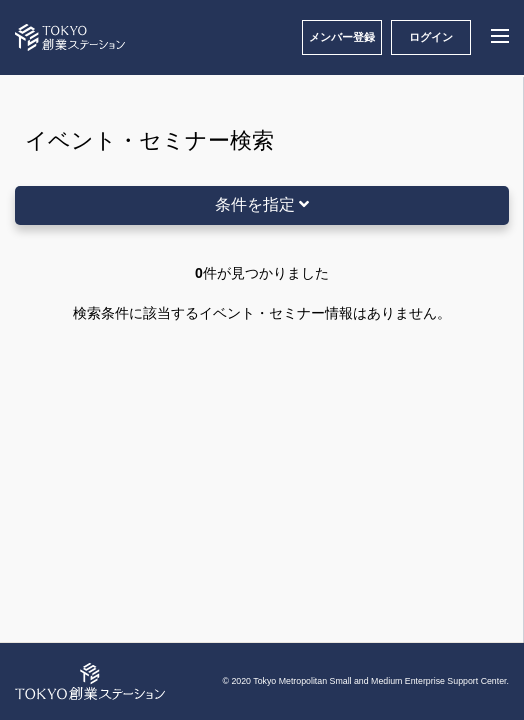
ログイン (431, 37)
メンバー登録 (342, 37)
